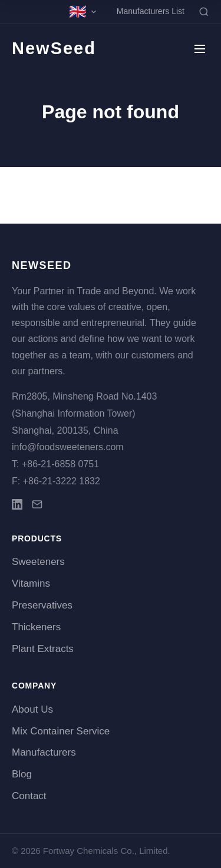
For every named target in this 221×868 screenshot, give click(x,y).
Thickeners (36, 627)
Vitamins (31, 583)
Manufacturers (44, 752)
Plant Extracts (43, 649)
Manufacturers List (151, 11)
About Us (32, 709)
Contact (29, 796)
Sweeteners (38, 562)
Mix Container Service (61, 731)
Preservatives (42, 605)
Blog (22, 774)
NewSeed (54, 48)
